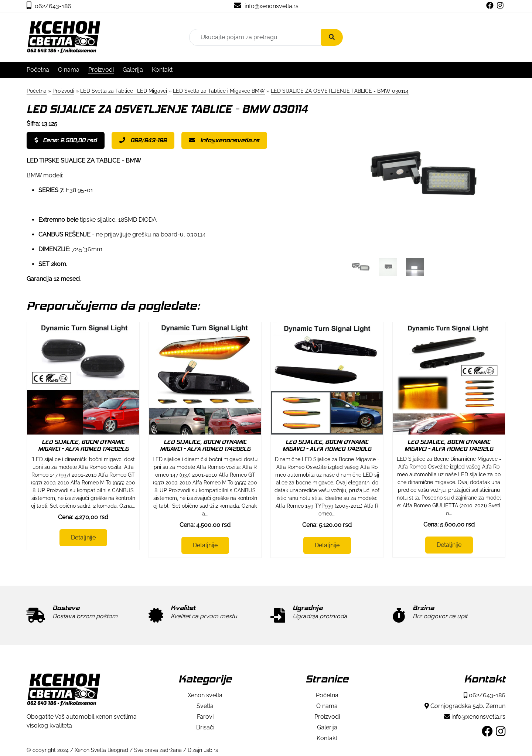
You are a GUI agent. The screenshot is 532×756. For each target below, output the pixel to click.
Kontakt (162, 70)
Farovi (205, 717)
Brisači (205, 727)
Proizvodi (101, 70)
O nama (69, 70)
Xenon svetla (205, 695)
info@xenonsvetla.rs (266, 6)
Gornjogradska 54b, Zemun (465, 706)
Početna (38, 70)
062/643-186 (49, 6)
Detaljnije (83, 537)
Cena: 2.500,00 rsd (66, 140)
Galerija (133, 70)
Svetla (205, 706)
